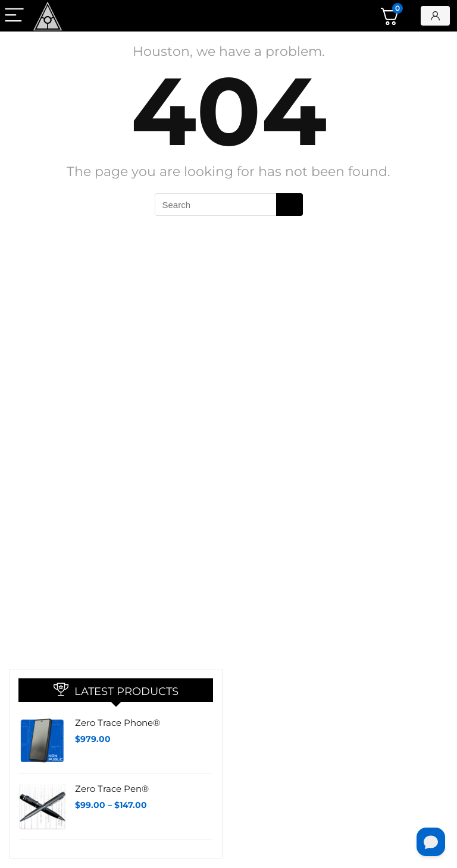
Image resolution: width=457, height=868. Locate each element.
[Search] (289, 205)
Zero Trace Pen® (112, 789)
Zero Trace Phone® (118, 723)
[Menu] (14, 16)
